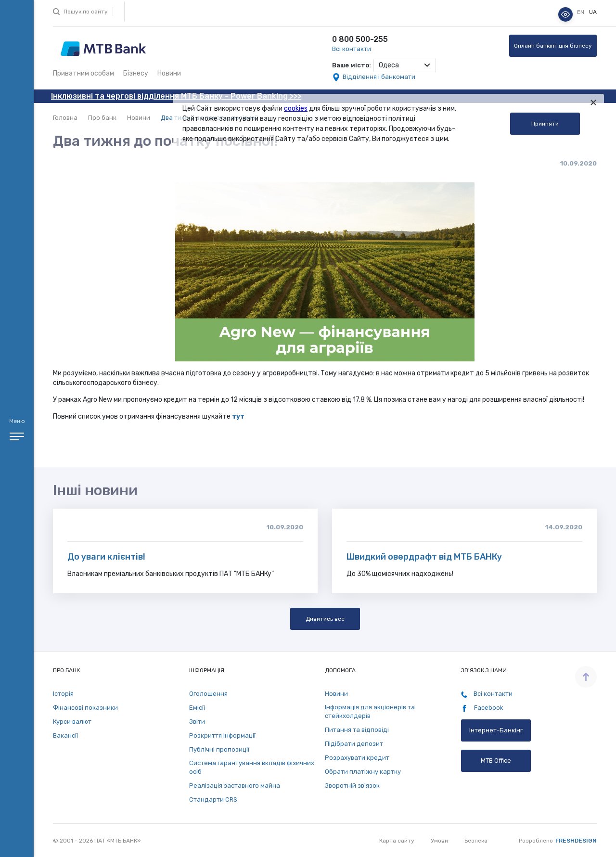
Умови (439, 841)
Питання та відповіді (357, 730)
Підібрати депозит (354, 744)
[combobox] (405, 65)
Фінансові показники (85, 708)
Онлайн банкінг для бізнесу (553, 46)
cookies (296, 109)
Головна (65, 118)
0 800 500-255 (360, 39)
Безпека (476, 841)
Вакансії (65, 735)
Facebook (482, 708)
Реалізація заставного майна (235, 786)
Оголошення (208, 694)
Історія (63, 694)
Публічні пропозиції (219, 749)
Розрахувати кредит (357, 758)
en (581, 12)
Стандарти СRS (213, 799)
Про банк (102, 118)
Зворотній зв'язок (352, 786)
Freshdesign (576, 841)
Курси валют (72, 722)
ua (593, 12)
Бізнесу (136, 73)
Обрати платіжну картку (363, 772)
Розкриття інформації (222, 735)
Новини (169, 73)
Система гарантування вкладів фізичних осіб (252, 767)
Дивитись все (325, 619)
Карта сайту (397, 841)
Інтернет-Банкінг (496, 730)
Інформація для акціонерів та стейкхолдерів (370, 711)
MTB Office (496, 761)
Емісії (197, 708)
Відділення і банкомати (379, 77)
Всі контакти (352, 49)
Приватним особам (83, 73)
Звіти (197, 722)
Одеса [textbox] (389, 65)
